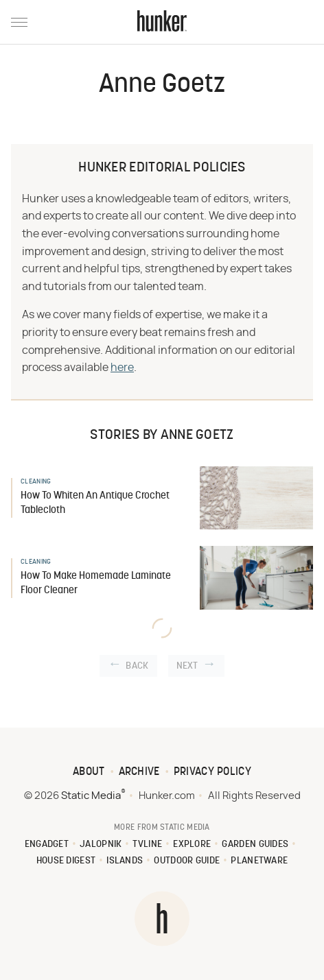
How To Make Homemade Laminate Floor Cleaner (96, 584)
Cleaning (36, 482)
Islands (125, 861)
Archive (139, 772)
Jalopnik (101, 845)
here (122, 368)
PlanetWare (259, 861)
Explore (192, 845)
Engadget (47, 845)
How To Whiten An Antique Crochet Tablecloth (95, 503)
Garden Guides (255, 845)
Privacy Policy (212, 772)
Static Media (91, 796)
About (89, 772)
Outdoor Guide (187, 861)
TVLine (147, 845)
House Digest (66, 861)
